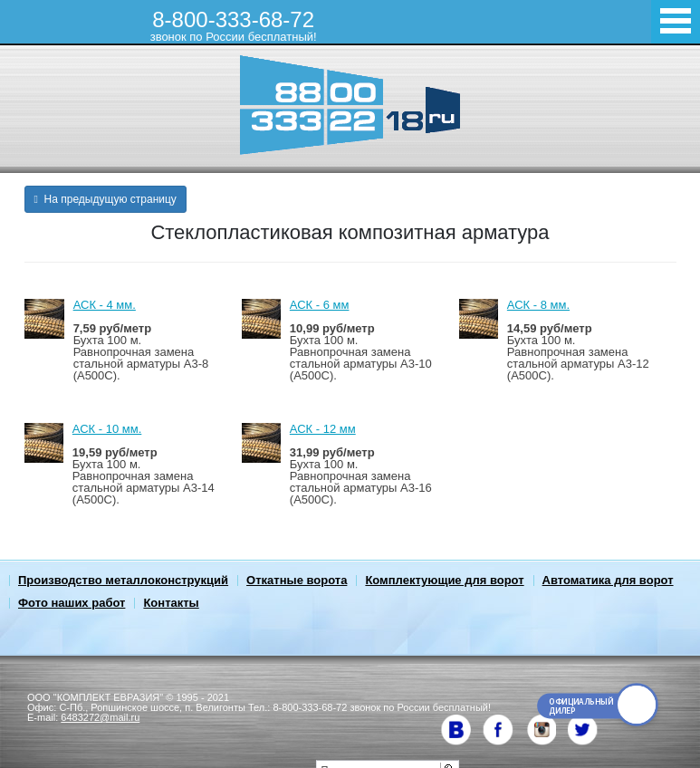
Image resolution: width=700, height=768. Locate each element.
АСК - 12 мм (323, 429)
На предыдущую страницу (105, 199)
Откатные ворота (297, 580)
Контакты (171, 603)
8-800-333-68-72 (234, 25)
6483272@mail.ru (100, 717)
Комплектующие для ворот (444, 580)
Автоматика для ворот (608, 580)
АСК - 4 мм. (105, 305)
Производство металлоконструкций (123, 580)
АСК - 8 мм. (538, 305)
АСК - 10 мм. (107, 429)
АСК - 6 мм (320, 305)
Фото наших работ (72, 603)
